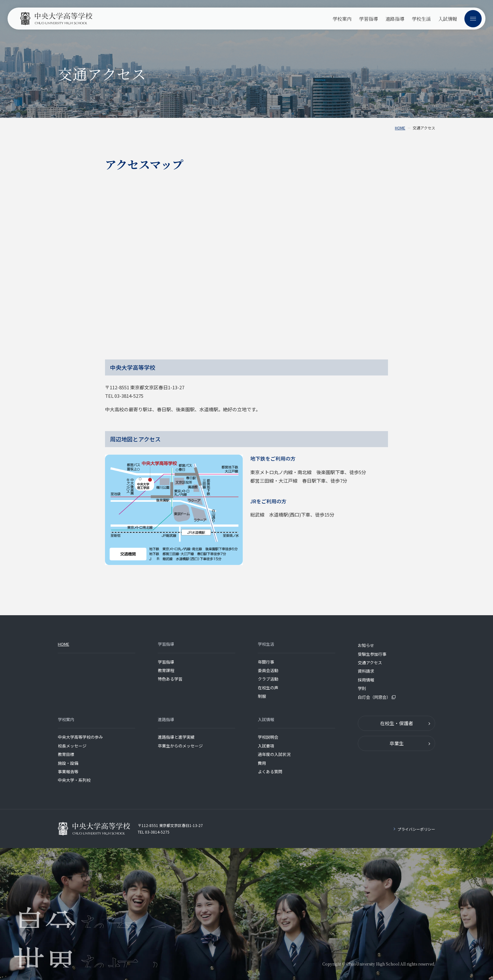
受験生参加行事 (372, 654)
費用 (262, 763)
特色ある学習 (170, 679)
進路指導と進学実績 (176, 737)
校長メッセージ (72, 746)
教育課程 (166, 670)
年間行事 (266, 662)
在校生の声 (268, 688)
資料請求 (366, 671)
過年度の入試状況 (274, 754)
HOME (400, 128)
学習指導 (166, 662)
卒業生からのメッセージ (180, 746)
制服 (262, 696)
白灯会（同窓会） (377, 697)
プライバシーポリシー (416, 829)
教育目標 (66, 754)
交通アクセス (370, 662)
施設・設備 (68, 763)
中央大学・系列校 (74, 780)
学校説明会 (268, 737)
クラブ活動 (268, 679)
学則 (362, 688)
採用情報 (366, 680)
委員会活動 (268, 670)
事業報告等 (68, 772)
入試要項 (266, 746)
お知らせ (366, 645)
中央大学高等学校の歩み (80, 737)
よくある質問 (270, 772)
